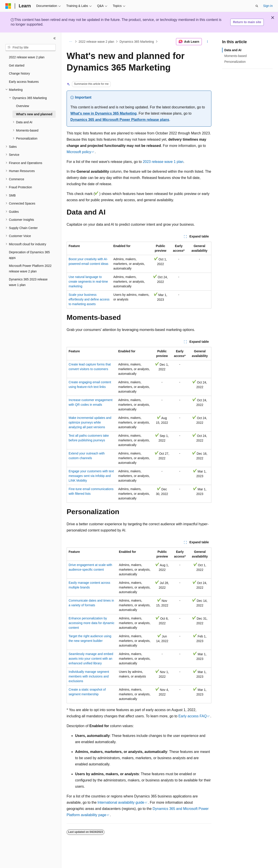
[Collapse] (55, 38)
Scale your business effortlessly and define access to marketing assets (89, 299)
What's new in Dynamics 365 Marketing (103, 113)
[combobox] (31, 48)
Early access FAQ (193, 716)
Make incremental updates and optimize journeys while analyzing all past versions (90, 422)
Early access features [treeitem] (24, 82)
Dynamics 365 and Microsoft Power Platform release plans (120, 120)
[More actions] (207, 42)
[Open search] (257, 6)
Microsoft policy (79, 152)
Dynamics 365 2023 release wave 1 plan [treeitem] (28, 282)
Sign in (268, 6)
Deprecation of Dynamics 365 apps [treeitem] (29, 255)
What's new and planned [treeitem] (34, 114)
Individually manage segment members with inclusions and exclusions (89, 676)
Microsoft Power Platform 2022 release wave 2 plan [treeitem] (30, 269)
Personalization (235, 62)
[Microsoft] (8, 6)
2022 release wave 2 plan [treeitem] (27, 57)
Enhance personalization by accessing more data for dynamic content (91, 623)
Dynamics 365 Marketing (137, 42)
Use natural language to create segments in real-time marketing (88, 282)
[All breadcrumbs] (71, 42)
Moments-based (235, 56)
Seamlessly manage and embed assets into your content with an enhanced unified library (91, 659)
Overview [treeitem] (22, 106)
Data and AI (233, 50)
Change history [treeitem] (19, 73)
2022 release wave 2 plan (96, 42)
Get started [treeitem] (17, 65)
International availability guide (121, 802)
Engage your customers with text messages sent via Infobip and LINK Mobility (91, 476)
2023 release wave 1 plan (163, 162)
